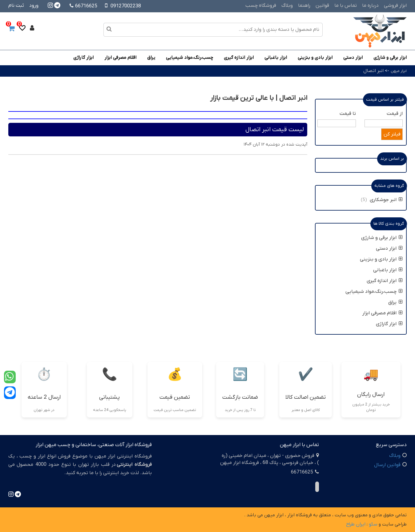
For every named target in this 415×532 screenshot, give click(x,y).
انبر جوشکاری (386, 200)
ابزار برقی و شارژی (390, 58)
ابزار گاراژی (83, 58)
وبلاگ (287, 6)
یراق (151, 58)
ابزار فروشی (395, 6)
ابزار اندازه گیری (239, 58)
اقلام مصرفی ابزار (120, 58)
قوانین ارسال (387, 465)
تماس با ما (346, 6)
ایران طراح (356, 524)
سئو (373, 524)
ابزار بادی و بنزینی (315, 58)
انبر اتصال (373, 71)
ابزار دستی (353, 58)
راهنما (304, 6)
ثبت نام (16, 6)
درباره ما (370, 6)
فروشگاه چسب (261, 6)
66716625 (83, 6)
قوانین (322, 6)
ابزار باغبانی (276, 58)
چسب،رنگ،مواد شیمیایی (189, 58)
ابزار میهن (399, 71)
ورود (34, 6)
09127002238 (126, 6)
